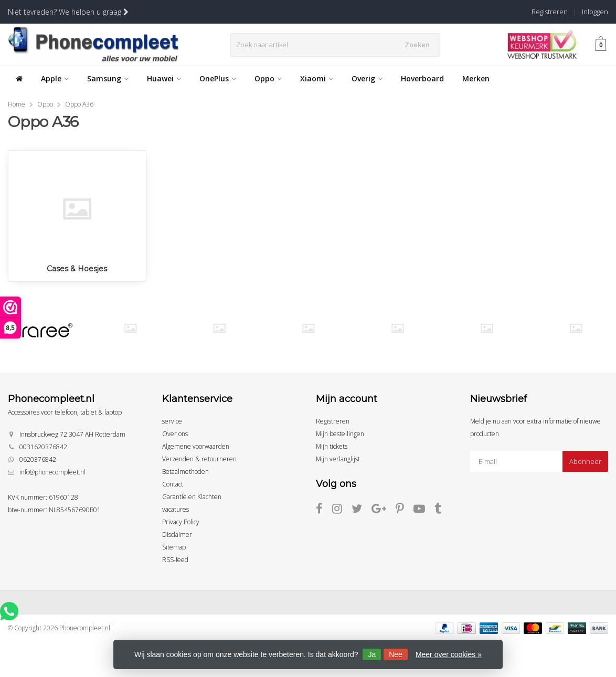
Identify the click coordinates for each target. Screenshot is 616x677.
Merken (476, 78)
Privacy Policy (181, 522)
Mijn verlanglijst (338, 459)
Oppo (268, 78)
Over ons (175, 434)
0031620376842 (43, 447)
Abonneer (585, 461)
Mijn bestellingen (340, 434)
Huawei (164, 78)
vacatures (176, 509)
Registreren (550, 12)
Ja (372, 654)
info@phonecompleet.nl (52, 472)
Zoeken (420, 45)
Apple (55, 78)
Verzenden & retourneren (199, 459)
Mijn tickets (332, 446)
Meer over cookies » (449, 654)
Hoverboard (422, 78)
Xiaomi (317, 78)
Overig (367, 78)
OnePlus (218, 78)
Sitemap (174, 547)
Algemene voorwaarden (196, 446)
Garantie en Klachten (192, 497)
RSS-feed (175, 560)
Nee (396, 654)
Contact (173, 484)
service (172, 421)
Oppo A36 (79, 104)
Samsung (108, 78)
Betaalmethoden (185, 472)
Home (17, 104)
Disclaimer (177, 535)
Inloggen (595, 12)
